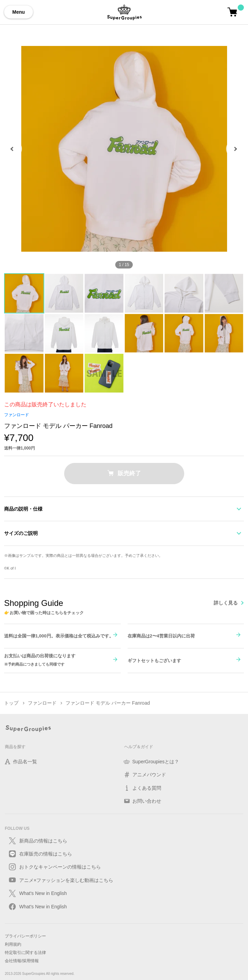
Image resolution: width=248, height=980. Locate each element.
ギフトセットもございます (154, 661)
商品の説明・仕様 (23, 509)
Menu (19, 12)
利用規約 (13, 944)
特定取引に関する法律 (25, 953)
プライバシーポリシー (25, 936)
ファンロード (16, 415)
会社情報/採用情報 (22, 961)
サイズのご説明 (21, 533)
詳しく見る (226, 603)
